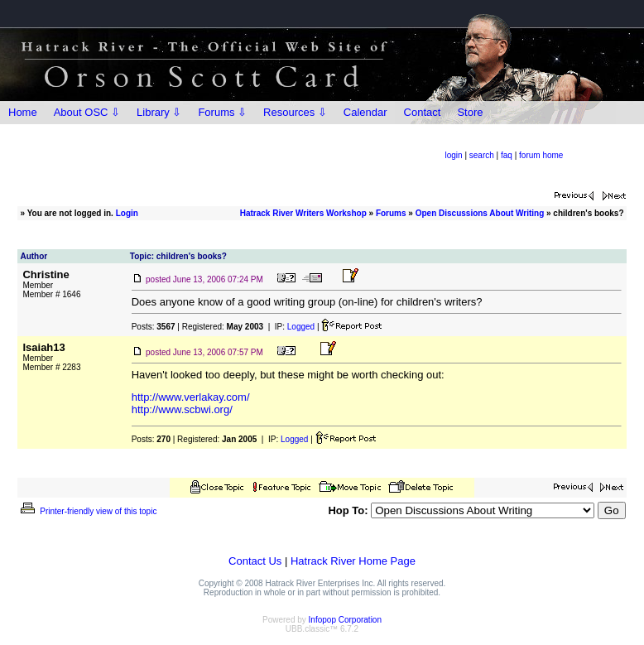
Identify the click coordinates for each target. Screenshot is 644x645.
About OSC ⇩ (87, 112)
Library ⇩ (159, 112)
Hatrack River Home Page (353, 561)
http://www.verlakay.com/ (191, 397)
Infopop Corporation (345, 620)
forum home (541, 155)
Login (127, 213)
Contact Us (255, 561)
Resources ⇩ (295, 112)
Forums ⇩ (222, 112)
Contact (423, 112)
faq (507, 155)
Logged (301, 327)
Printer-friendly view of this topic (87, 511)
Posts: (154, 327)
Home (23, 112)
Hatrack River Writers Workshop (303, 213)
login (454, 155)
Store (470, 112)
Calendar (365, 112)
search (482, 155)
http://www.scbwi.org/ (182, 409)
